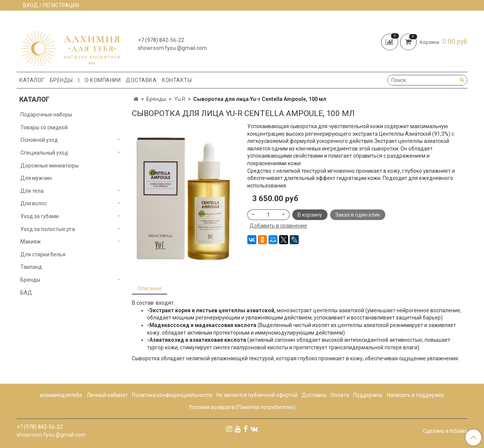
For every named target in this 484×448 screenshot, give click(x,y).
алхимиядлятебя (61, 395)
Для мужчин (36, 178)
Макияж (31, 242)
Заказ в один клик (358, 215)
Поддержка (368, 395)
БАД (26, 293)
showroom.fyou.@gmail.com (172, 48)
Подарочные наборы (46, 115)
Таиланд (31, 267)
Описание (150, 288)
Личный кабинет (107, 395)
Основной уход (39, 140)
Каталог (32, 80)
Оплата (340, 395)
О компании (103, 80)
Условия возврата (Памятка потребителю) (242, 407)
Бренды (61, 80)
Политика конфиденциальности (172, 395)
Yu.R (180, 99)
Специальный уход (44, 153)
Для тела (32, 191)
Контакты (177, 80)
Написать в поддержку (416, 395)
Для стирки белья (43, 254)
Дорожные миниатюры (50, 166)
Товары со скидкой (44, 127)
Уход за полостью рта (48, 229)
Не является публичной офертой (257, 395)
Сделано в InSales (445, 431)
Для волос (34, 203)
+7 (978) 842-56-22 (161, 40)
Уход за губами (40, 216)
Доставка (141, 80)
